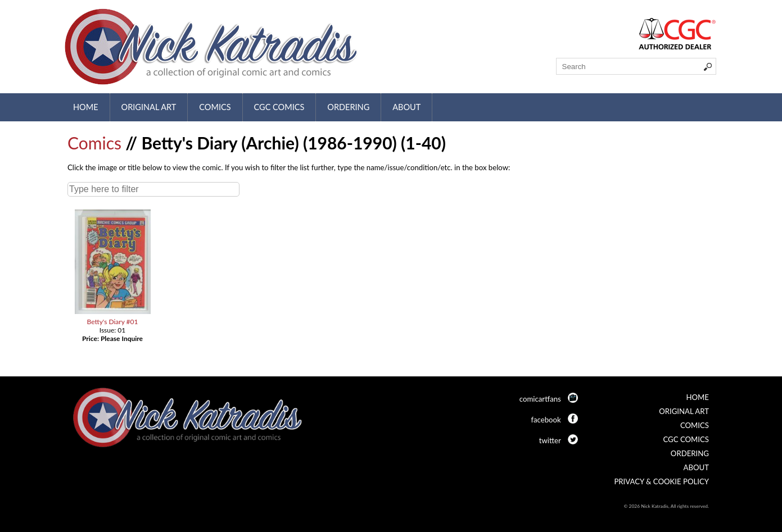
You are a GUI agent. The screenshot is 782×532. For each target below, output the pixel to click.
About (406, 107)
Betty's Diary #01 (112, 322)
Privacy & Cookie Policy (661, 481)
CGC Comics (279, 107)
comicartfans (540, 399)
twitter (550, 440)
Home (86, 107)
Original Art (149, 107)
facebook (546, 420)
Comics (215, 107)
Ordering (348, 107)
